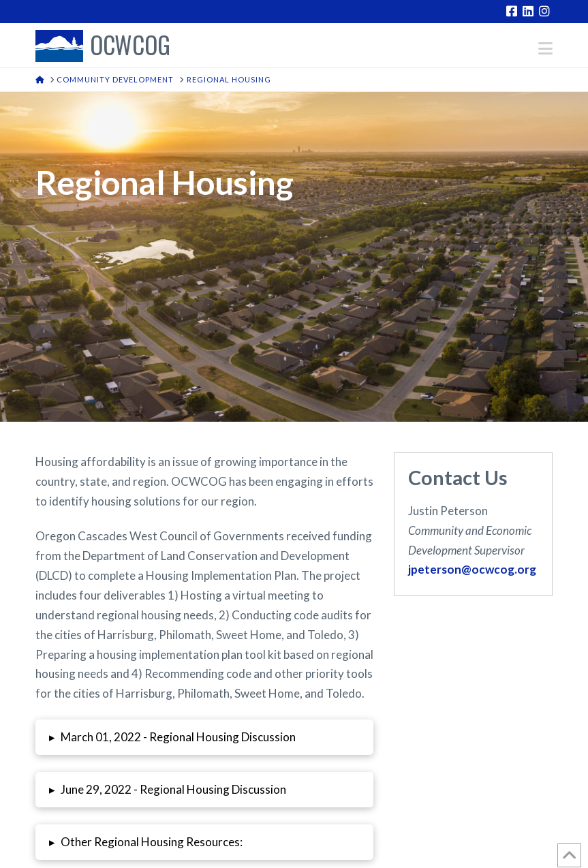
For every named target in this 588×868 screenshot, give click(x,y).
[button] (545, 48)
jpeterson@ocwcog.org (472, 569)
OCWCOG (130, 46)
